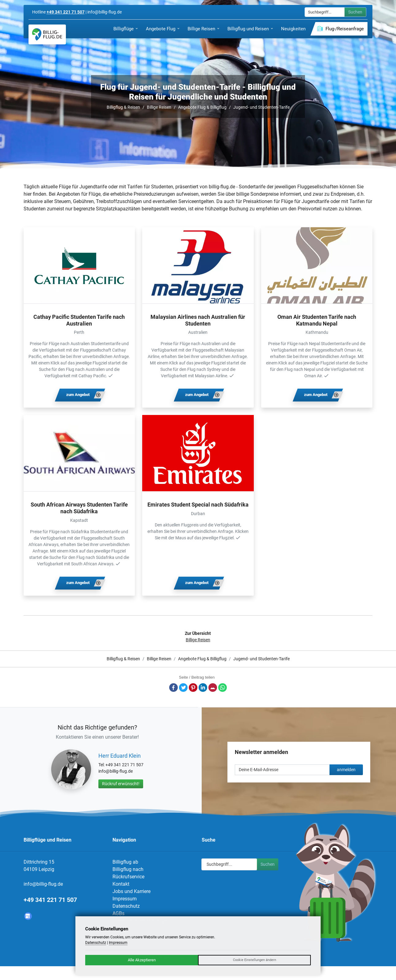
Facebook (173, 688)
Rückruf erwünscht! (121, 784)
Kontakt (121, 884)
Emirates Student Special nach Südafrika (198, 505)
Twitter (183, 688)
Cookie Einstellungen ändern (255, 960)
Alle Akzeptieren (142, 960)
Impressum (125, 899)
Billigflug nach (128, 869)
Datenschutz (126, 906)
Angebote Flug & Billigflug (202, 107)
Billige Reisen (159, 107)
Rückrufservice (128, 877)
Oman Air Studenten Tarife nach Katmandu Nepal (317, 320)
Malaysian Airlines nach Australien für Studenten (198, 320)
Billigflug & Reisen (123, 107)
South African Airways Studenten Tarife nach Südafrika (79, 508)
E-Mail (213, 688)
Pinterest (193, 688)
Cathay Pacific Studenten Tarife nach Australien (79, 320)
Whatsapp (223, 688)
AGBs (118, 913)
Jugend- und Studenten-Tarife (261, 107)
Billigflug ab (125, 862)
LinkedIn (203, 688)
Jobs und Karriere (131, 891)
